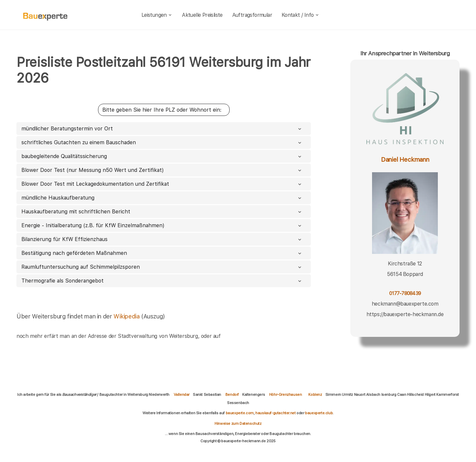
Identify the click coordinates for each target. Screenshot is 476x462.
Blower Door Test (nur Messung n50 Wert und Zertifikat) (162, 170)
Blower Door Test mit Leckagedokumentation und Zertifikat (162, 184)
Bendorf (232, 394)
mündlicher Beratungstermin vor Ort (162, 129)
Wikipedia (127, 316)
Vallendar (182, 394)
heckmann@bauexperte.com (405, 304)
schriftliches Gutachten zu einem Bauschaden (162, 142)
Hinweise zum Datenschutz (238, 423)
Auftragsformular (252, 15)
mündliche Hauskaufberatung (162, 198)
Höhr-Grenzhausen (286, 394)
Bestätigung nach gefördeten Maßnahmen (162, 253)
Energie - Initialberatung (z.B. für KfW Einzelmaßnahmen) (162, 225)
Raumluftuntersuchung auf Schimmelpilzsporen (162, 267)
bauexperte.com (240, 413)
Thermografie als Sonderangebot (162, 281)
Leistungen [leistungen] (157, 15)
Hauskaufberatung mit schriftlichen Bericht (162, 212)
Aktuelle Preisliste (202, 15)
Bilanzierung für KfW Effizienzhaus (162, 239)
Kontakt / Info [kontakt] (301, 15)
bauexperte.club (319, 413)
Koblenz (315, 394)
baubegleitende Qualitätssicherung (162, 156)
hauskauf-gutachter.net (275, 413)
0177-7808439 (405, 293)
